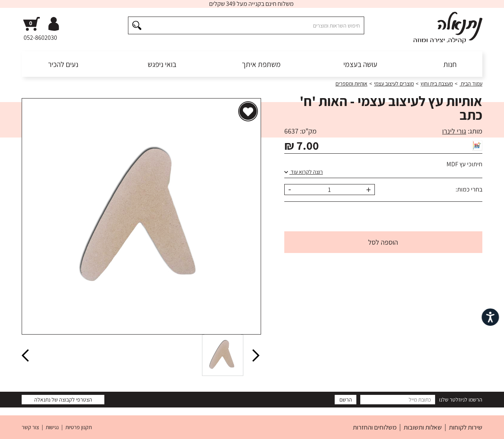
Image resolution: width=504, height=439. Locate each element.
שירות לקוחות (466, 427)
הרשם (346, 400)
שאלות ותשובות (423, 427)
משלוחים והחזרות (375, 427)
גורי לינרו (454, 131)
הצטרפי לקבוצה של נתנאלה (63, 400)
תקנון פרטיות (79, 427)
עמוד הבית (471, 84)
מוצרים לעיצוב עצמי (394, 84)
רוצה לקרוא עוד (304, 172)
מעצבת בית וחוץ (437, 84)
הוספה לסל (383, 242)
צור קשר (30, 427)
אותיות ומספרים (351, 84)
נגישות (52, 427)
